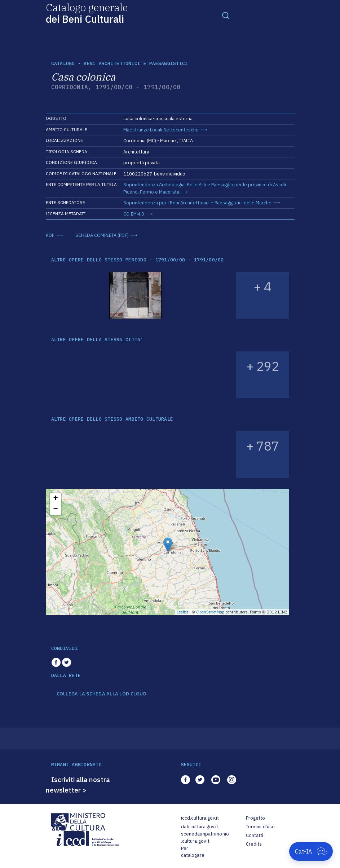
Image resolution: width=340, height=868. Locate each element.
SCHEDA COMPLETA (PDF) (102, 235)
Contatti (255, 835)
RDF (50, 235)
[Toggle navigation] (226, 15)
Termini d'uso (260, 827)
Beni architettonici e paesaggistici (136, 63)
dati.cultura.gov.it (200, 827)
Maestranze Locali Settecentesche (161, 130)
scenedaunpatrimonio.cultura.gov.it (205, 837)
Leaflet (182, 612)
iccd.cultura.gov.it (200, 818)
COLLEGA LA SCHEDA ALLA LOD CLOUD (101, 694)
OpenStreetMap (210, 612)
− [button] (55, 509)
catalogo (63, 63)
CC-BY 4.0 (134, 214)
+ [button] (55, 499)
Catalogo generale (87, 13)
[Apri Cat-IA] (311, 851)
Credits (254, 844)
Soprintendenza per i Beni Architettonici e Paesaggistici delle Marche (197, 203)
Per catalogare (193, 852)
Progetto (256, 818)
